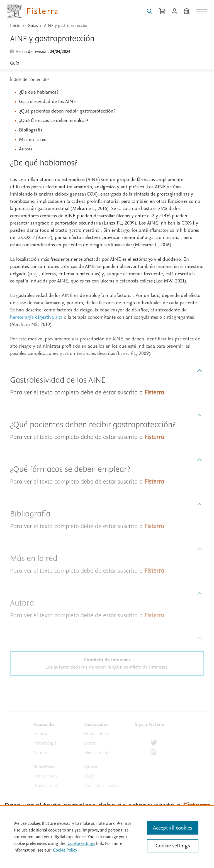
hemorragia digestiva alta (36, 317)
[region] (107, 837)
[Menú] (202, 11)
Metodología (45, 743)
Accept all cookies (173, 828)
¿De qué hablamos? (39, 92)
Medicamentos (98, 753)
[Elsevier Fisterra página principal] (33, 11)
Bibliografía (31, 130)
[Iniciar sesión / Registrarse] (174, 11)
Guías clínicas (97, 734)
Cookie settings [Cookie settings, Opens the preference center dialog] (173, 846)
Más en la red (33, 139)
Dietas (90, 743)
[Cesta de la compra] (162, 11)
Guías (33, 26)
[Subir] (200, 371)
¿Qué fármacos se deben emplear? (53, 120)
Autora (26, 149)
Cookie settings (81, 843)
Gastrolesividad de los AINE (48, 102)
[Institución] (187, 11)
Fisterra (40, 734)
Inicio (15, 26)
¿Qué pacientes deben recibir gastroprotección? (67, 111)
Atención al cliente (101, 786)
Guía (15, 63)
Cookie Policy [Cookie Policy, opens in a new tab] (65, 850)
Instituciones (45, 776)
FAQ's (89, 776)
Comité (40, 753)
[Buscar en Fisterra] (149, 11)
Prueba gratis (46, 786)
